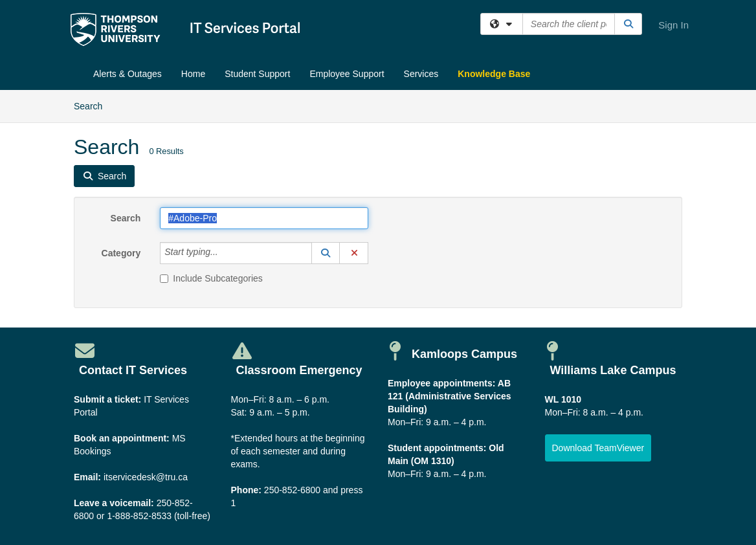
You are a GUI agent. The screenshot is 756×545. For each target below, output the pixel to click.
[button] (326, 253)
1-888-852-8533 (139, 516)
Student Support (257, 74)
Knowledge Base (494, 74)
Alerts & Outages (128, 74)
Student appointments (436, 448)
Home (193, 74)
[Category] (225, 253)
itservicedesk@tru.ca (146, 477)
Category (121, 253)
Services (421, 74)
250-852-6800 (292, 490)
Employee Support (347, 74)
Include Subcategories (211, 278)
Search (93, 105)
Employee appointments (440, 383)
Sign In (673, 25)
